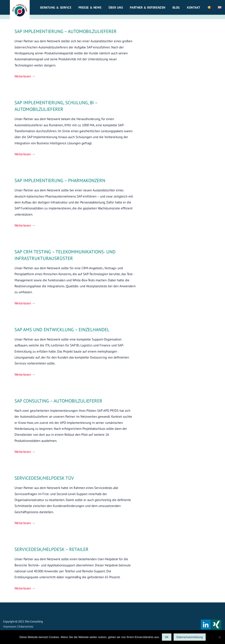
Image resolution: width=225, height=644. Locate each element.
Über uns (116, 7)
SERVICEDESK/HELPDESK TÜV (44, 478)
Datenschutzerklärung (190, 637)
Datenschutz (26, 627)
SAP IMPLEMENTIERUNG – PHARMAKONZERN (60, 180)
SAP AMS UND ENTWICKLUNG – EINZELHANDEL (62, 329)
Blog (176, 7)
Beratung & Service (56, 7)
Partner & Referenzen (148, 7)
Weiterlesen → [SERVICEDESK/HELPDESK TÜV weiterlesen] (25, 523)
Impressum (10, 627)
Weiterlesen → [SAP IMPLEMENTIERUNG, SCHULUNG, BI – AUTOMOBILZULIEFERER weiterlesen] (25, 154)
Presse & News (90, 7)
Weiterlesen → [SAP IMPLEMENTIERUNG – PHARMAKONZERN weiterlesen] (25, 225)
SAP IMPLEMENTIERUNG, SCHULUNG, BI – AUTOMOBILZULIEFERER (56, 106)
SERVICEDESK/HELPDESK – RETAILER (52, 549)
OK (167, 637)
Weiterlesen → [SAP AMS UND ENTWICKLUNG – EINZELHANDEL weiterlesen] (25, 374)
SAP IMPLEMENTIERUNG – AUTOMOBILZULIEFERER (66, 31)
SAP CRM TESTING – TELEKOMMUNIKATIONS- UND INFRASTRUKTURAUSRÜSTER (65, 255)
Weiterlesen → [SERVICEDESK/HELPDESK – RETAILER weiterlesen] (25, 588)
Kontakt (194, 7)
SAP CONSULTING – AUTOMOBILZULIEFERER (58, 401)
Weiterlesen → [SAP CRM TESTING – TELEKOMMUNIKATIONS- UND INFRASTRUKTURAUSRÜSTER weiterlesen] (25, 303)
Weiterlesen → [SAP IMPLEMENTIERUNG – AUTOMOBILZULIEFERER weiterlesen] (25, 76)
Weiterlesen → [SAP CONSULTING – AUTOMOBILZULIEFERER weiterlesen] (25, 452)
